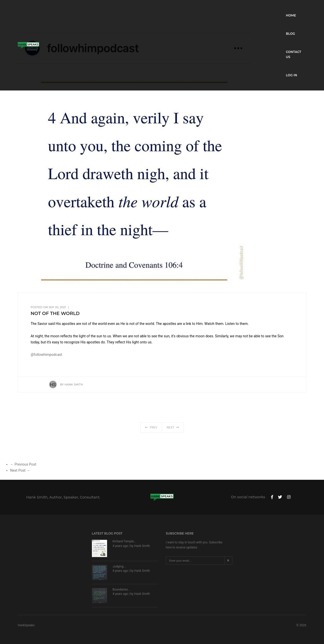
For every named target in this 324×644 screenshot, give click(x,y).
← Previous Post (23, 464)
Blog (250, 9)
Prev (151, 432)
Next (173, 432)
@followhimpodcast (46, 355)
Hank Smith (74, 384)
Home (230, 9)
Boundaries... (121, 590)
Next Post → (20, 470)
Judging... (119, 566)
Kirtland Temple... (124, 541)
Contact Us (275, 9)
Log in (301, 9)
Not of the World (55, 314)
